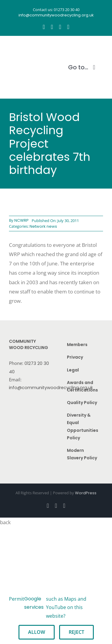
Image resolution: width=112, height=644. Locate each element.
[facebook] (44, 27)
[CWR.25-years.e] (31, 48)
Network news (43, 226)
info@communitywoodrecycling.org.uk (51, 388)
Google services (34, 603)
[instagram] (52, 27)
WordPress (86, 493)
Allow (37, 632)
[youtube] (60, 27)
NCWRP (22, 220)
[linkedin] (68, 27)
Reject (76, 632)
